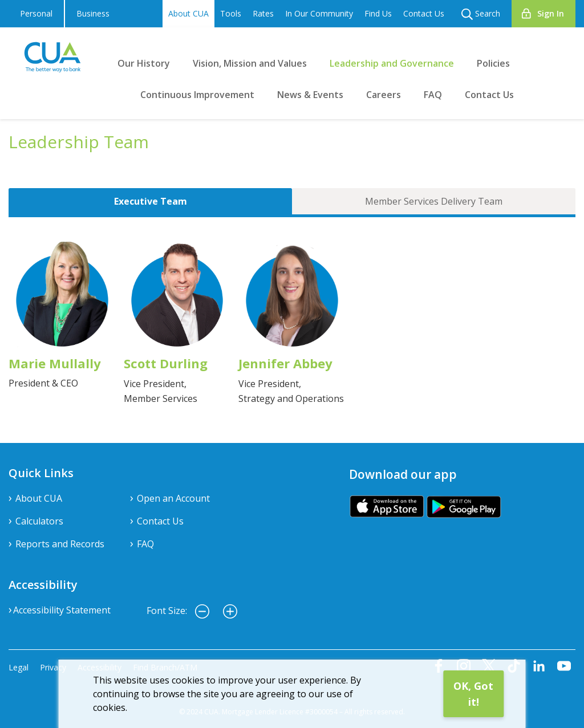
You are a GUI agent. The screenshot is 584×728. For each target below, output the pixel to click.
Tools (231, 13)
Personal (36, 13)
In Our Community (319, 13)
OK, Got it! (473, 694)
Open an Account (173, 498)
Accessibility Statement (62, 610)
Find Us (378, 13)
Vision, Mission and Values (250, 63)
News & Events (310, 95)
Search (481, 14)
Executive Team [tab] (151, 201)
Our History (144, 63)
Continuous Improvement (197, 95)
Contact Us (424, 13)
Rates (263, 13)
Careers (384, 95)
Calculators (39, 521)
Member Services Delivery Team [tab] (434, 201)
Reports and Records (60, 544)
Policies (493, 63)
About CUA (188, 13)
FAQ (433, 95)
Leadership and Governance (392, 63)
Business (93, 13)
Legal (19, 667)
